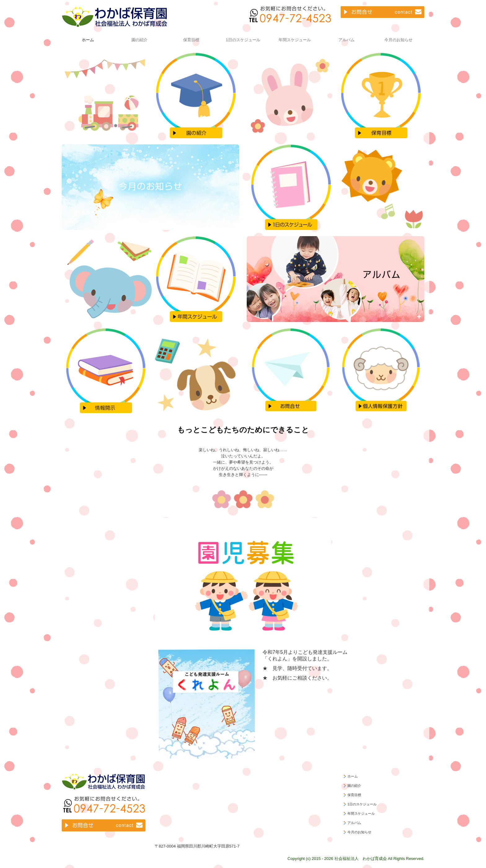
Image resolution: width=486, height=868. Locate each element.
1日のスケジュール (243, 40)
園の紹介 (139, 40)
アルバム (347, 40)
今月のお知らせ (398, 40)
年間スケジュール (295, 40)
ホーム (88, 40)
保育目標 (191, 40)
